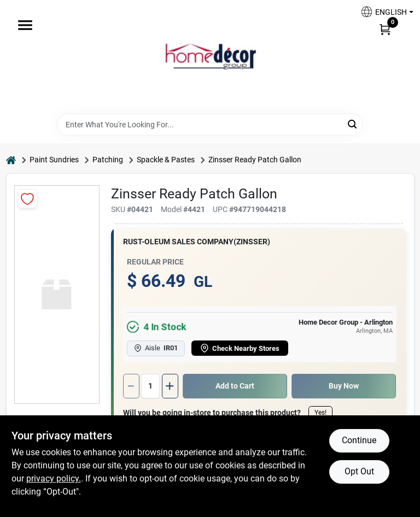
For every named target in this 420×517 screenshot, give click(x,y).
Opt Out (359, 471)
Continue (359, 440)
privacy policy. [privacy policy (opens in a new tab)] (54, 478)
